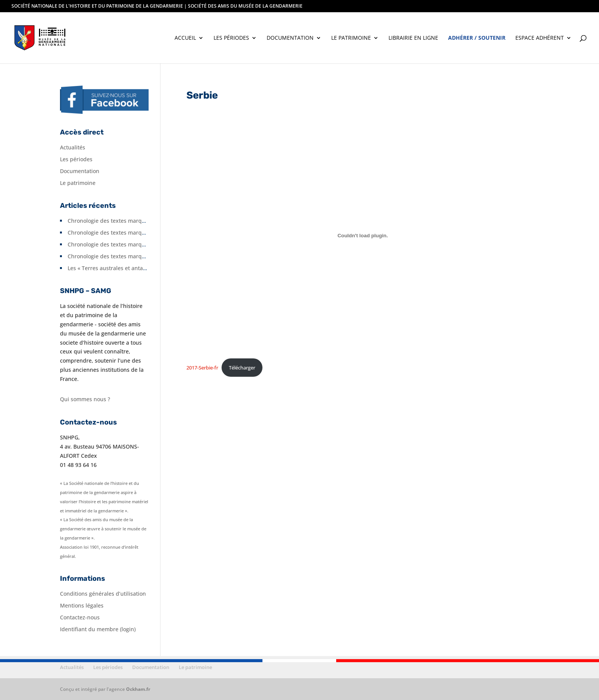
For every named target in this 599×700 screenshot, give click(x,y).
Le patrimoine (351, 38)
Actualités (73, 147)
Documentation (290, 38)
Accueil (185, 38)
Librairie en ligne (413, 38)
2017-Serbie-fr (202, 368)
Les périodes (231, 38)
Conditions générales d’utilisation (103, 594)
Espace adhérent (540, 38)
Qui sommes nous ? (85, 399)
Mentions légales (82, 605)
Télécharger (242, 368)
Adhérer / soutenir (477, 38)
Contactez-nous (80, 617)
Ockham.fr (138, 689)
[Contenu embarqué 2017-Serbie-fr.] (363, 235)
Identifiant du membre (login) (98, 629)
